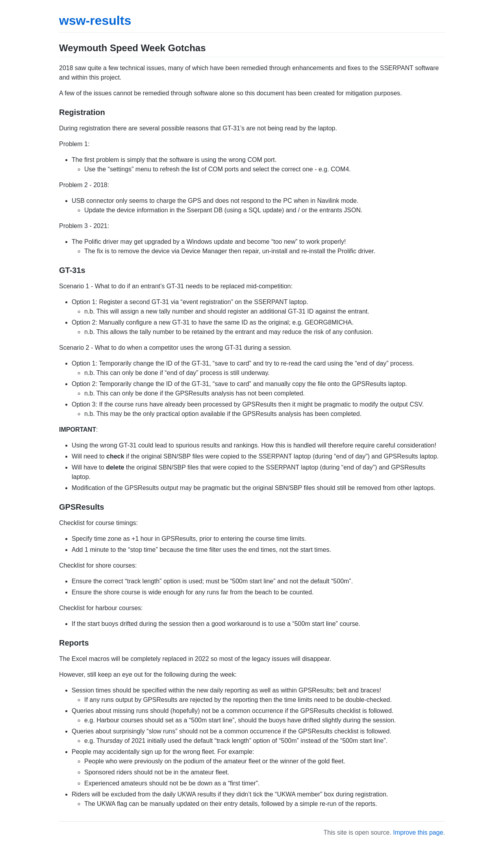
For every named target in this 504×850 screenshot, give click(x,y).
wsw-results (95, 20)
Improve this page (418, 832)
